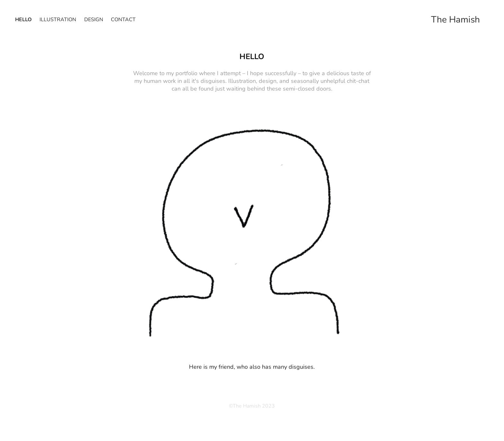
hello (23, 19)
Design (94, 19)
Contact (123, 19)
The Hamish (455, 19)
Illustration (58, 19)
